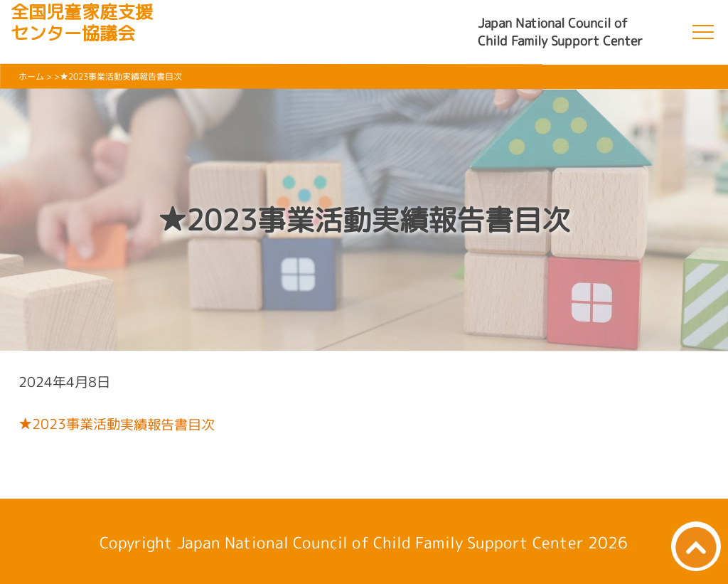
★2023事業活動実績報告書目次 (116, 424)
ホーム (31, 76)
